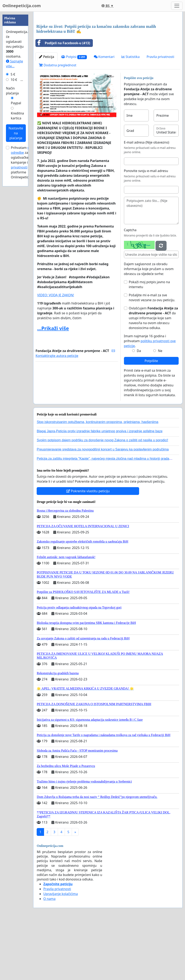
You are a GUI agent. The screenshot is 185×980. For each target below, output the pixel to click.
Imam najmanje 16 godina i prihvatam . (150, 398)
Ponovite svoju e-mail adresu (146, 228)
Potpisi (74, 114)
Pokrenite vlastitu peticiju (88, 548)
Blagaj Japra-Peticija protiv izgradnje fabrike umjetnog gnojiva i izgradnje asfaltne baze (100, 488)
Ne (160, 408)
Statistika (131, 114)
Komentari (104, 114)
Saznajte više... (14, 187)
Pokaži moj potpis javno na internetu (149, 342)
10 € (14, 203)
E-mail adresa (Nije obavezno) (147, 200)
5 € (13, 197)
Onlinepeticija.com (22, 6)
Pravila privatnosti (160, 114)
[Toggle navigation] (177, 6)
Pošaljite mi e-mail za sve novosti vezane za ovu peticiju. (152, 355)
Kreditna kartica (17, 239)
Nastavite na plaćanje (16, 256)
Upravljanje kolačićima (60, 951)
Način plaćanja (12, 214)
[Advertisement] (108, 47)
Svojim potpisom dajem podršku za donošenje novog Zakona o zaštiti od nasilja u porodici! (102, 497)
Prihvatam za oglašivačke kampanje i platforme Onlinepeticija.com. (26, 285)
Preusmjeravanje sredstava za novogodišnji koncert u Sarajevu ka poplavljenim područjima (103, 507)
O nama (49, 956)
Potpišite (151, 418)
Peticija (47, 114)
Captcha (130, 287)
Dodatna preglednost (58, 122)
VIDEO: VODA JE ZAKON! (56, 352)
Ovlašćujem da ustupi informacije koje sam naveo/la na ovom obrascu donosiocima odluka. (153, 375)
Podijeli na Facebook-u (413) (63, 100)
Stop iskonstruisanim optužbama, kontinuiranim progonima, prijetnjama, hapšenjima (97, 479)
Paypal (16, 226)
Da (139, 408)
